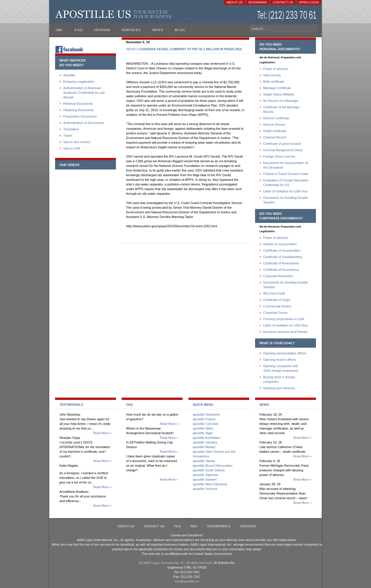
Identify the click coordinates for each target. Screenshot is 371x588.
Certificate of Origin (277, 300)
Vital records (272, 75)
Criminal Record (275, 137)
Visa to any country (77, 142)
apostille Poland (204, 419)
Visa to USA (72, 148)
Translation (71, 129)
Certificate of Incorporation (282, 250)
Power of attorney (276, 69)
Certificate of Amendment (281, 263)
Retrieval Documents (78, 104)
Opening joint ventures (279, 388)
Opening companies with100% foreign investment (281, 368)
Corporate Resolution (278, 276)
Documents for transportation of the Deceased (285, 165)
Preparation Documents (80, 116)
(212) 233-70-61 (288, 16)
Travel (68, 136)
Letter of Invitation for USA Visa (285, 191)
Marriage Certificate (277, 88)
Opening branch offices (280, 360)
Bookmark (258, 2)
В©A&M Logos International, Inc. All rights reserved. (176, 563)
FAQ (178, 526)
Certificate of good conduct (282, 144)
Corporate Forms (275, 313)
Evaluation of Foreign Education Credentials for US (286, 183)
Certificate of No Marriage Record (281, 109)
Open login (309, 2)
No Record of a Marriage (281, 101)
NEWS (131, 49)
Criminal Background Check (283, 150)
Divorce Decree (274, 125)
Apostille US (114, 15)
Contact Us (283, 2)
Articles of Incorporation (280, 244)
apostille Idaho (203, 428)
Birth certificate (274, 82)
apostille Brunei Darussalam (213, 466)
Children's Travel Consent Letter (286, 174)
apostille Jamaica (205, 442)
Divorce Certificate (276, 118)
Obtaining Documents (79, 110)
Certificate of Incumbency (281, 270)
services (248, 526)
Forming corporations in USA (284, 319)
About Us (234, 2)
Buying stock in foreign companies (279, 379)
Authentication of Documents (84, 123)
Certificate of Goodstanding (282, 257)
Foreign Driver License (279, 156)
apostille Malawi (204, 447)
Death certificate (275, 131)
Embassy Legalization (79, 82)
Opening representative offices (285, 353)
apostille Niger (203, 433)
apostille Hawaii (204, 461)
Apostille (69, 75)
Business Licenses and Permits (285, 332)
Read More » (102, 433)
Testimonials (219, 526)
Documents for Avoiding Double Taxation (285, 200)
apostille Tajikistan (205, 475)
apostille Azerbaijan (207, 438)
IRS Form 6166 (274, 293)
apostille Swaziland (206, 414)
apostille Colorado (205, 424)
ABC (194, 526)
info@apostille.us (187, 581)
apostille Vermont (205, 489)
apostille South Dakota (209, 470)
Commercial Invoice (277, 306)
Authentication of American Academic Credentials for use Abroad (84, 93)
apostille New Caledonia (210, 484)
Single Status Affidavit (279, 94)
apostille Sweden (205, 479)
